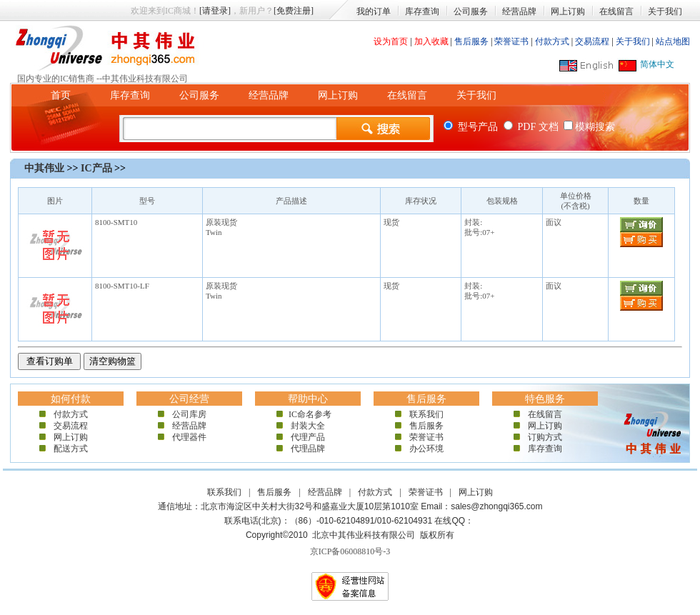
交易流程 (592, 41)
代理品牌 (308, 449)
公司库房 (189, 414)
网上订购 (568, 11)
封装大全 (308, 426)
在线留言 (616, 11)
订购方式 (545, 437)
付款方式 (552, 41)
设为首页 (391, 41)
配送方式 (71, 449)
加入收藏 (431, 41)
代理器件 (189, 437)
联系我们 (426, 414)
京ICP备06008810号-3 (350, 551)
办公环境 (426, 449)
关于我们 (665, 11)
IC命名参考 (308, 414)
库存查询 (422, 11)
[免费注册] (294, 11)
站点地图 (673, 41)
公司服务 (471, 11)
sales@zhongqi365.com (496, 506)
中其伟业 (44, 168)
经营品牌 (519, 11)
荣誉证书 (511, 41)
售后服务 (471, 41)
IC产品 (96, 168)
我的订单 (374, 11)
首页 (61, 95)
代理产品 (308, 437)
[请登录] (215, 11)
